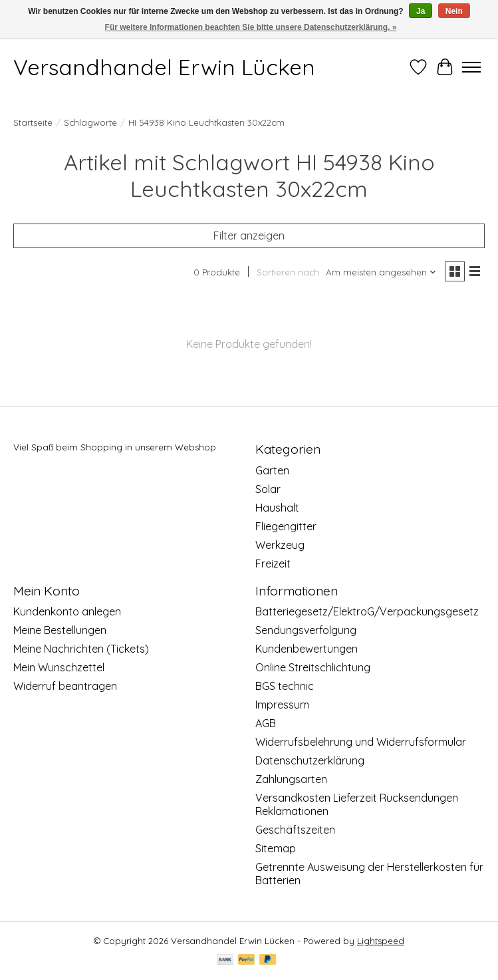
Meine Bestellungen (60, 630)
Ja (421, 11)
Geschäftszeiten (295, 830)
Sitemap (276, 848)
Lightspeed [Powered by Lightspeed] (381, 941)
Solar (268, 489)
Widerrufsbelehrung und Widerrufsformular (361, 742)
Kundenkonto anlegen (67, 611)
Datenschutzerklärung (310, 760)
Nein (454, 11)
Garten (272, 470)
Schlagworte (90, 122)
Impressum (282, 705)
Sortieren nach (288, 272)
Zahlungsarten (291, 779)
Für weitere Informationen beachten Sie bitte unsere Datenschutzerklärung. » (251, 27)
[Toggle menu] (471, 67)
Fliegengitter (286, 526)
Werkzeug (280, 545)
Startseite (33, 122)
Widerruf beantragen (65, 686)
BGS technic (285, 686)
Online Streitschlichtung (313, 667)
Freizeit (273, 564)
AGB (266, 723)
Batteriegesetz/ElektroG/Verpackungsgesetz (367, 611)
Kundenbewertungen (307, 649)
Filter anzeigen (249, 236)
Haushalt (277, 508)
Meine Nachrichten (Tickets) (81, 649)
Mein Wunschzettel (59, 667)
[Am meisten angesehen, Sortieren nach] (381, 272)
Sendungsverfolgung (306, 630)
